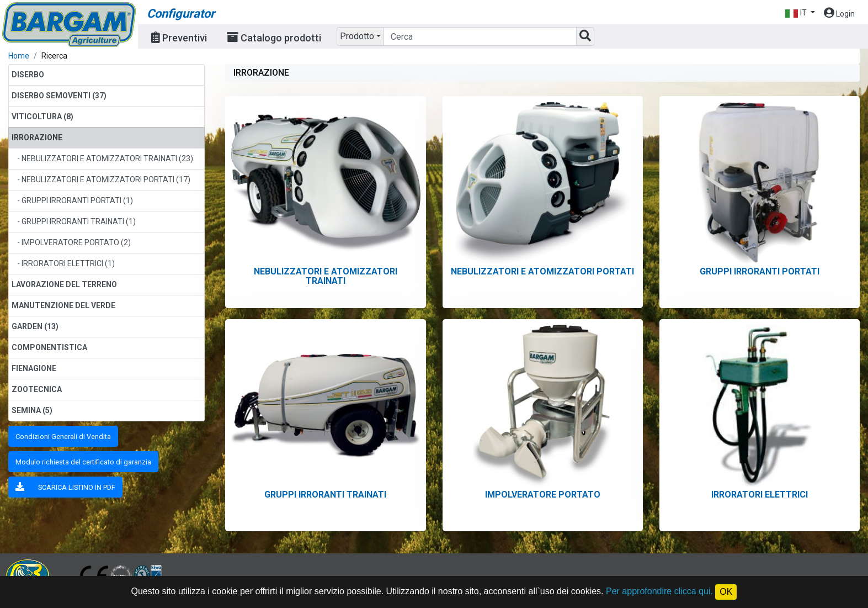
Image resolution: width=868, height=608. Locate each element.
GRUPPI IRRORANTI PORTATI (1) (77, 200)
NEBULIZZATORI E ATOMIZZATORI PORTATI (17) (106, 179)
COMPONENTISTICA (49, 347)
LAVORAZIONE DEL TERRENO (64, 284)
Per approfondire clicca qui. (659, 591)
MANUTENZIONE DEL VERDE (63, 305)
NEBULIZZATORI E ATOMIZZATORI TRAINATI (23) (107, 158)
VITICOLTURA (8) (42, 117)
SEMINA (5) (32, 410)
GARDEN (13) (35, 326)
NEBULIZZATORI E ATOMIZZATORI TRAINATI (326, 276)
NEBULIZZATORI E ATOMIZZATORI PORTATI (542, 271)
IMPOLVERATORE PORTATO (543, 495)
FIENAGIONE (34, 368)
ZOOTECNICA (37, 389)
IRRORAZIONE (37, 138)
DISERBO (28, 75)
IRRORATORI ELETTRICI (760, 495)
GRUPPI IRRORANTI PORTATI (760, 271)
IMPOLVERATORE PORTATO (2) (76, 242)
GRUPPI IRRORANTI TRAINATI (325, 495)
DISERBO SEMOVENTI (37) (59, 96)
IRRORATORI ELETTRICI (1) (68, 263)
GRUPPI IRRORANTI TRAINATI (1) (79, 221)
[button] (800, 13)
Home (19, 56)
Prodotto (357, 36)
